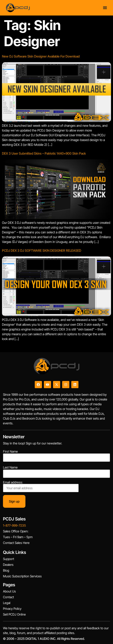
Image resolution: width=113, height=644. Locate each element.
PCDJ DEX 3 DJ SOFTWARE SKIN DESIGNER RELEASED (42, 250)
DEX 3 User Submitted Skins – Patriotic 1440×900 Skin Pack (44, 153)
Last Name (10, 467)
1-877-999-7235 (14, 525)
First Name (10, 451)
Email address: (41, 486)
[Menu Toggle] (105, 8)
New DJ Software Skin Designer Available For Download (41, 56)
